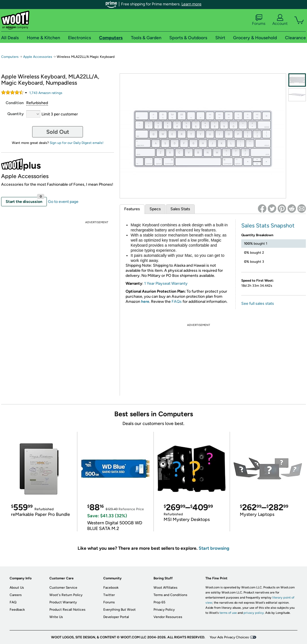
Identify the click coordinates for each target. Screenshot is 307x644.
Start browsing (214, 548)
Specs (155, 209)
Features (132, 209)
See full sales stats (258, 304)
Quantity (16, 114)
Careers (16, 595)
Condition (15, 103)
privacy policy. (254, 613)
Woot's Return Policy (66, 595)
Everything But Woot (119, 610)
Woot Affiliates (165, 588)
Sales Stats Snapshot (268, 225)
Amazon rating (46, 93)
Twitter (109, 595)
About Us (17, 588)
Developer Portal (116, 617)
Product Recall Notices (67, 610)
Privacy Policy (164, 610)
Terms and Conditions (170, 595)
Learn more (191, 4)
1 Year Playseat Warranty (166, 283)
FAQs (177, 302)
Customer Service (63, 588)
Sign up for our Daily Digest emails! (77, 143)
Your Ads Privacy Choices (229, 637)
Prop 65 (159, 602)
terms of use (228, 613)
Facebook (111, 588)
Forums (259, 20)
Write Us (56, 617)
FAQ (13, 602)
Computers (10, 57)
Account (280, 20)
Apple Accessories (38, 57)
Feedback (17, 610)
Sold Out (58, 132)
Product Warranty (63, 602)
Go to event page (63, 202)
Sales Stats (180, 209)
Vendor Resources (168, 617)
